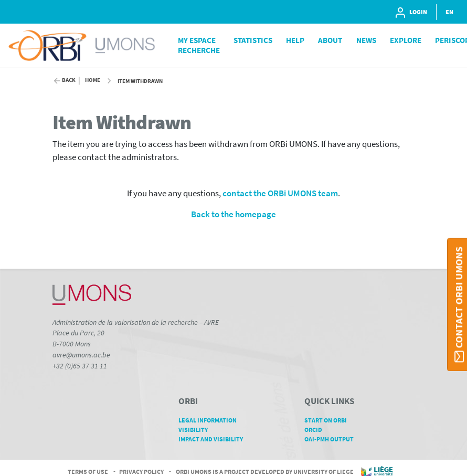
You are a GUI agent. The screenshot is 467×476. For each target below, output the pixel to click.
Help (295, 40)
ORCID (317, 430)
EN (449, 12)
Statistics (253, 40)
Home (93, 80)
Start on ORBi (329, 420)
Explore (406, 40)
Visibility (197, 430)
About (330, 40)
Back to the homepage (234, 214)
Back (69, 80)
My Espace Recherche (199, 45)
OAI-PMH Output (333, 439)
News (366, 40)
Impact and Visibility (214, 439)
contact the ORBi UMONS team (280, 193)
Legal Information (211, 420)
